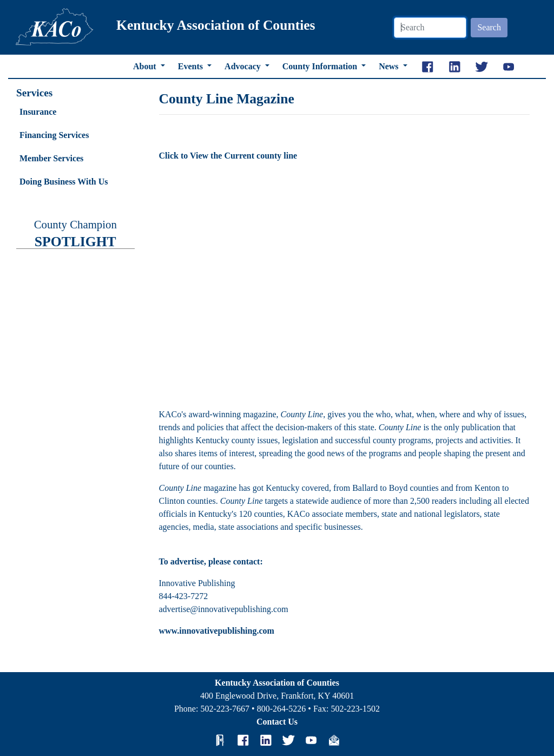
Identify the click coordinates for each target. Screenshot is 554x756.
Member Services (51, 158)
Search (489, 27)
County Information (321, 66)
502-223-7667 (225, 709)
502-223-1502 (355, 709)
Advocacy (244, 66)
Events (192, 66)
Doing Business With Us (64, 182)
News (390, 66)
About (146, 66)
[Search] (430, 28)
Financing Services (54, 135)
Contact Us (277, 722)
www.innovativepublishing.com (217, 631)
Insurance (38, 112)
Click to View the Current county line (228, 156)
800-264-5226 (282, 709)
